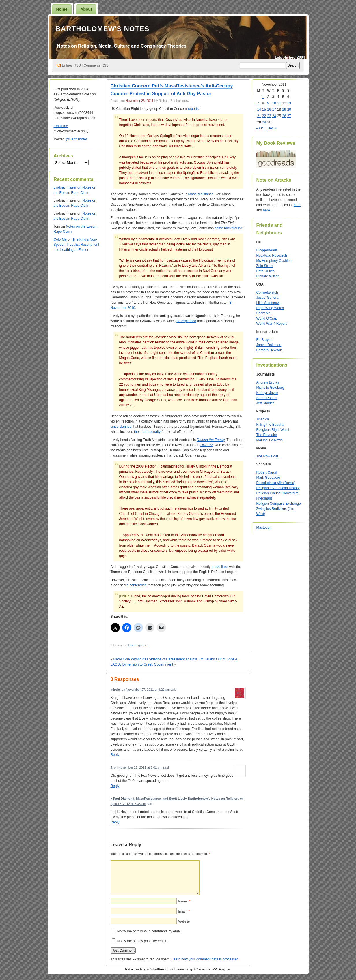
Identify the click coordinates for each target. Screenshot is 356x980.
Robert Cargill (267, 472)
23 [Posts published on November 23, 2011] (269, 116)
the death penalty (147, 432)
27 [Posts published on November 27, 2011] (289, 116)
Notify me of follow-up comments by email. (150, 931)
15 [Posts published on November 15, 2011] (264, 110)
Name (184, 901)
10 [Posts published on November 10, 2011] (274, 103)
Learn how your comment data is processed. (206, 959)
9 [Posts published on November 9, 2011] (268, 103)
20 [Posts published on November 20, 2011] (289, 110)
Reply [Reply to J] (115, 786)
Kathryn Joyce (267, 393)
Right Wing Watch (270, 308)
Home (62, 9)
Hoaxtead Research (272, 256)
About (86, 9)
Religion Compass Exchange (279, 504)
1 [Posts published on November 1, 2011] (263, 97)
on (68, 187)
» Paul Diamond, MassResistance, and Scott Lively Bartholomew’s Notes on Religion (175, 799)
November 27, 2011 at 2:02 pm (140, 767)
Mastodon (264, 527)
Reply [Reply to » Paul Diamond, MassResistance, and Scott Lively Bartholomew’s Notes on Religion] (115, 822)
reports (193, 109)
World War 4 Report (272, 324)
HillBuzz (207, 445)
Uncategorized (138, 645)
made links (220, 567)
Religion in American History (278, 488)
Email (184, 911)
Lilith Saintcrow (268, 303)
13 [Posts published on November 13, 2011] (289, 103)
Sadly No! (264, 313)
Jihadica (263, 419)
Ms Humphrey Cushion (274, 261)
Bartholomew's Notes (103, 29)
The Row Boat (267, 456)
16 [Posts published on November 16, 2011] (269, 110)
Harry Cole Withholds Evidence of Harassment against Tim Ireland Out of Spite (174, 659)
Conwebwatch (267, 292)
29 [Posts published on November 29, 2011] (264, 122)
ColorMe (60, 239)
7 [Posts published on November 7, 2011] (258, 103)
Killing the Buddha (270, 425)
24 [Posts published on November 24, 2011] (274, 116)
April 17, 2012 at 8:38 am (128, 804)
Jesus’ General (268, 298)
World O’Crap (267, 318)
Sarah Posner (267, 398)
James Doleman (269, 345)
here (297, 205)
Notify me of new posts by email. (142, 941)
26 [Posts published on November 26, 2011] (284, 116)
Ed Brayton (265, 340)
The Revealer (267, 435)
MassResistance (201, 194)
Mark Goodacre (268, 478)
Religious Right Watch (273, 430)
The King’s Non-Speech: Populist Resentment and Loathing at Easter (77, 245)
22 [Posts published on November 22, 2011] (264, 116)
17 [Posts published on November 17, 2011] (274, 110)
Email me (61, 126)
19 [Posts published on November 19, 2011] (284, 110)
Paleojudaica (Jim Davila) (276, 483)
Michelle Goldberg (270, 388)
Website (184, 921)
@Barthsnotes (77, 139)
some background (228, 228)
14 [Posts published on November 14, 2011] (259, 110)
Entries (71, 65)
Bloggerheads (267, 250)
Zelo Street (265, 266)
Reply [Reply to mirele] (115, 755)
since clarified (121, 427)
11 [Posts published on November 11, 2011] (279, 103)
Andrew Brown (268, 382)
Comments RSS (96, 65)
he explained (186, 321)
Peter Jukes (265, 271)
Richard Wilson (268, 276)
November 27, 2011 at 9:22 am (148, 690)
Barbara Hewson (269, 350)
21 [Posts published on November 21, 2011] (259, 116)
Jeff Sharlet (265, 403)
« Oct (261, 128)
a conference (137, 585)
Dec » (272, 128)
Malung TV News (270, 440)
